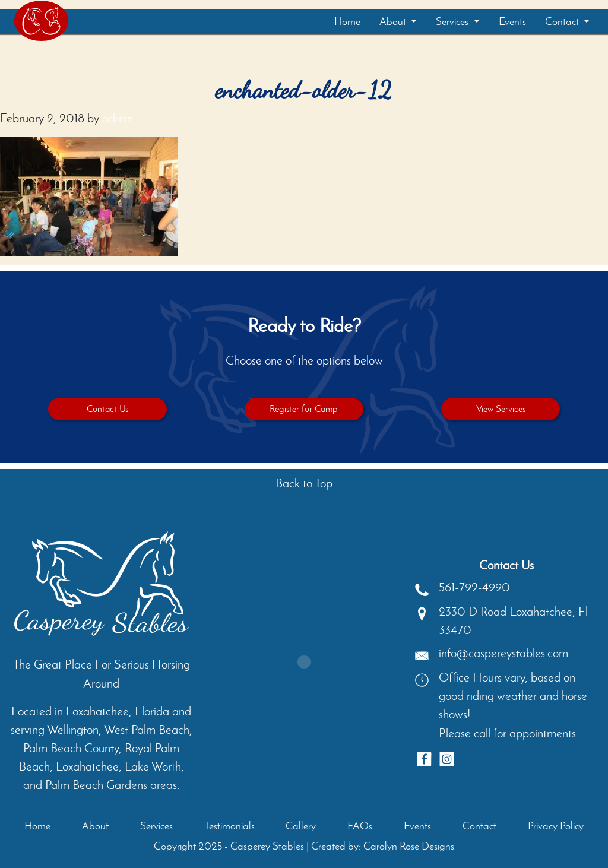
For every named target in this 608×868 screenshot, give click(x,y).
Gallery (301, 826)
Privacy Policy (556, 826)
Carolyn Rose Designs (409, 846)
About (394, 21)
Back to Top (304, 483)
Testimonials (229, 826)
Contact (563, 21)
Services (453, 21)
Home (347, 21)
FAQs (360, 826)
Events (512, 21)
